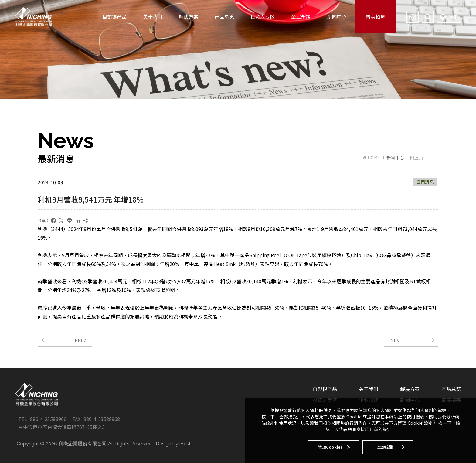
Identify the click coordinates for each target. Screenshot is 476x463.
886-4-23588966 (48, 419)
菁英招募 (376, 16)
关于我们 (153, 16)
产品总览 (224, 16)
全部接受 (385, 447)
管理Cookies (330, 447)
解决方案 (189, 16)
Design (163, 444)
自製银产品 (114, 16)
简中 (449, 17)
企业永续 (301, 16)
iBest (185, 444)
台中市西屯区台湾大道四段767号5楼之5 (61, 427)
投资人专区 (263, 16)
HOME (371, 158)
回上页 (417, 158)
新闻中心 (337, 16)
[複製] (86, 220)
